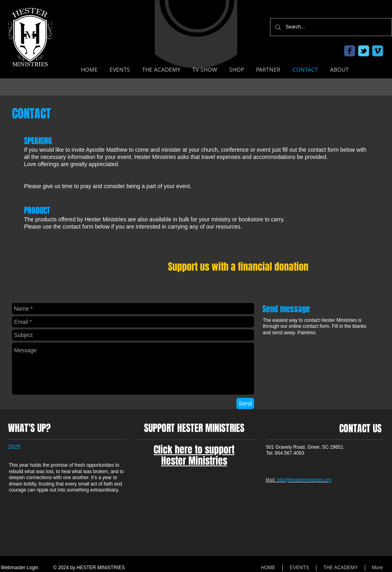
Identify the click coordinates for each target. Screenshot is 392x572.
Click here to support (194, 450)
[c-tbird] (364, 51)
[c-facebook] (350, 51)
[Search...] (330, 27)
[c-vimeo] (378, 51)
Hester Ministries (194, 461)
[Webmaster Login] (20, 568)
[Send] (245, 403)
